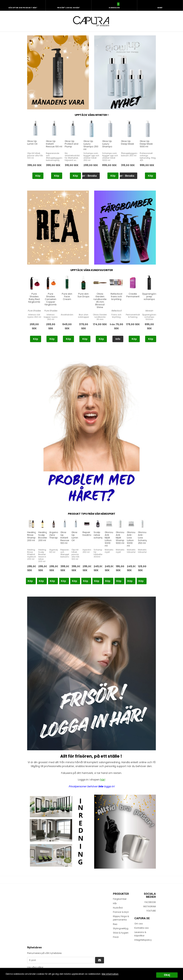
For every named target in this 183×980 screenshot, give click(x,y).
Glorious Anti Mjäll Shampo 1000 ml (121, 538)
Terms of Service (35, 976)
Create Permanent (133, 295)
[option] (35, 150)
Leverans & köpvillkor (140, 934)
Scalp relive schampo (99, 535)
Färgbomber (120, 899)
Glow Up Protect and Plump (71, 144)
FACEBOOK (150, 902)
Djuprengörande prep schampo (152, 296)
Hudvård (118, 908)
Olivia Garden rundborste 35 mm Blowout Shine (100, 301)
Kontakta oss (142, 928)
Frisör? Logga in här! (69, 8)
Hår (115, 903)
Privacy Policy (86, 972)
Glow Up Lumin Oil (32, 142)
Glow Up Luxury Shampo (107, 144)
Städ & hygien (121, 933)
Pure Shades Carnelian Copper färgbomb (51, 299)
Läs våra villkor (35, 967)
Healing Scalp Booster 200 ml (43, 536)
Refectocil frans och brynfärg (116, 296)
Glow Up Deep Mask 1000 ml (146, 144)
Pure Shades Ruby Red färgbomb (34, 298)
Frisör (116, 937)
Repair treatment (88, 534)
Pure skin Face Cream (67, 296)
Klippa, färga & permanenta (121, 918)
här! (103, 780)
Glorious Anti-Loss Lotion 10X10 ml (132, 539)
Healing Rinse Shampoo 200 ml (33, 536)
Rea (115, 924)
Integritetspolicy (143, 940)
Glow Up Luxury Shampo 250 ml (91, 145)
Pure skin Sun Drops (83, 295)
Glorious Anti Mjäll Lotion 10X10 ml (110, 539)
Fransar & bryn (121, 912)
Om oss (139, 923)
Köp (38, 176)
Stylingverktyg (121, 928)
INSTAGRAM (150, 906)
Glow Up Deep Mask (128, 142)
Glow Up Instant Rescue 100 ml (65, 538)
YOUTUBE (151, 911)
